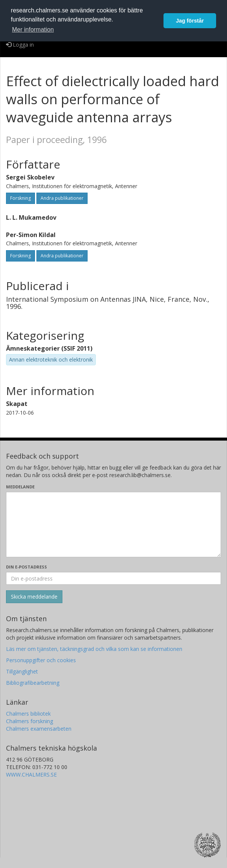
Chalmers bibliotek (28, 714)
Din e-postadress (26, 567)
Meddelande (20, 487)
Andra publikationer (62, 198)
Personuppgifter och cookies (41, 660)
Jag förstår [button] (190, 21)
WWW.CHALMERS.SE (31, 775)
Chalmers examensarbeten (39, 729)
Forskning (20, 198)
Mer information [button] (33, 30)
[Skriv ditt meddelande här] (113, 524)
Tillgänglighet (22, 671)
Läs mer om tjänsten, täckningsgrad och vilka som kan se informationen (94, 649)
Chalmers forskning (30, 721)
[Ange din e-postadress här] (113, 578)
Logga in (20, 45)
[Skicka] (34, 597)
